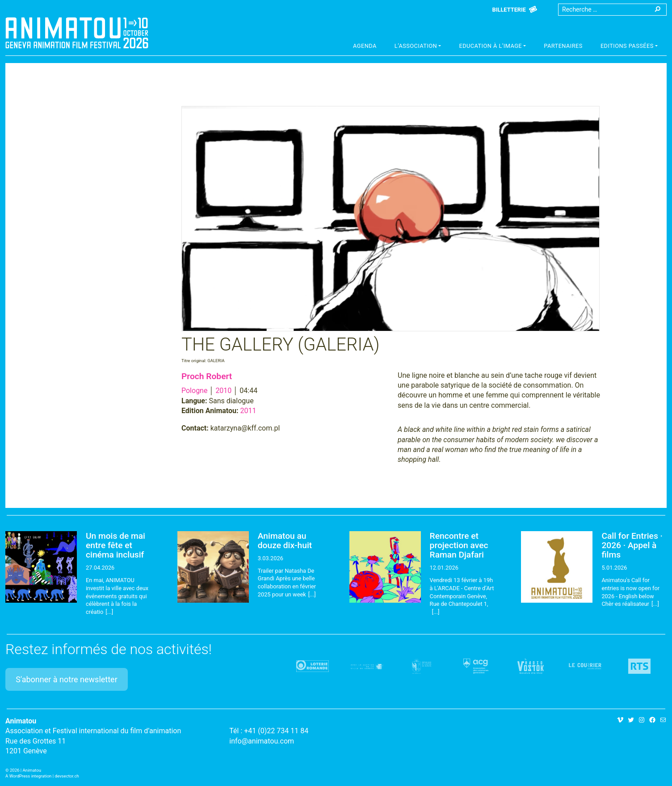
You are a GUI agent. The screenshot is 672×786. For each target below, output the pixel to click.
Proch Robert (207, 376)
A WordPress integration (28, 776)
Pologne (194, 391)
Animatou (77, 33)
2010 (223, 391)
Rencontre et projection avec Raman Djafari (459, 545)
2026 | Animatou (25, 770)
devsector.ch (67, 776)
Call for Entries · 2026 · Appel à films (632, 545)
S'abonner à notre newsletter (67, 679)
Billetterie (509, 10)
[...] (109, 612)
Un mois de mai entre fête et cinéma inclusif (115, 545)
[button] (418, 47)
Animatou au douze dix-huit (285, 541)
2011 (248, 411)
